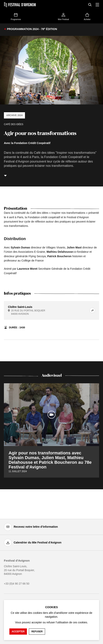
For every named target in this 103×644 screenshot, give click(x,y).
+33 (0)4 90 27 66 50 (17, 584)
